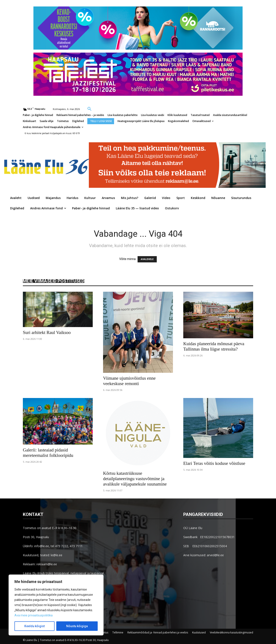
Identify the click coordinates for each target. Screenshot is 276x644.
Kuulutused (199, 632)
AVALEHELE (147, 259)
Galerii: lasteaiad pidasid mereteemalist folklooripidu (48, 453)
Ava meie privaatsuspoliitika (34, 615)
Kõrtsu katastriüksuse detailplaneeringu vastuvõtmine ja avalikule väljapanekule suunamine (135, 479)
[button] (89, 109)
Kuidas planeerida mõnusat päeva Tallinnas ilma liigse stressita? (214, 346)
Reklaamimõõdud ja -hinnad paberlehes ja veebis (158, 632)
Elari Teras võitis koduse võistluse (214, 463)
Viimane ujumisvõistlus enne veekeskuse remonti (129, 381)
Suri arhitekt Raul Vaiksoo (47, 332)
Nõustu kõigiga (77, 626)
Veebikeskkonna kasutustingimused (231, 632)
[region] (56, 605)
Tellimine (118, 632)
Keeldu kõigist (34, 626)
